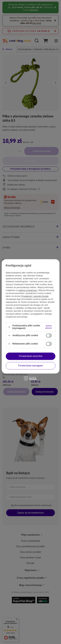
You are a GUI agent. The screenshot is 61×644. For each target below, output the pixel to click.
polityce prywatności (28, 290)
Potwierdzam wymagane (30, 366)
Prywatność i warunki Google (35, 296)
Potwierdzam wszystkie (31, 356)
